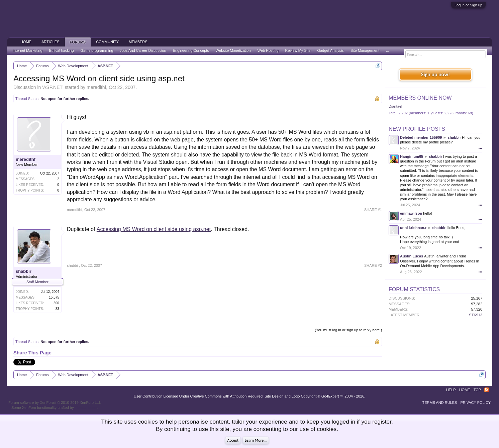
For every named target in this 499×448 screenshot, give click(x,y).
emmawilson (411, 213)
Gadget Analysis (330, 50)
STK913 (476, 315)
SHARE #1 (373, 210)
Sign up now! (435, 74)
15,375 (54, 297)
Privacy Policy (475, 403)
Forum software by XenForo (55, 403)
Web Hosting (268, 50)
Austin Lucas (412, 256)
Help (451, 390)
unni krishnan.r (413, 228)
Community (107, 42)
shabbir (24, 271)
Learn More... (256, 440)
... (387, 50)
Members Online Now (420, 98)
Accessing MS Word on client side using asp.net (154, 229)
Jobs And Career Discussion (143, 50)
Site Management (365, 50)
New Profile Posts (417, 129)
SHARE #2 (373, 265)
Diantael (395, 106)
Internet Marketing (28, 50)
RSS (487, 390)
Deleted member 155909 (421, 137)
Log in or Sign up (468, 5)
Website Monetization (233, 50)
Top (477, 390)
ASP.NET (53, 87)
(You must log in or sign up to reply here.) (348, 330)
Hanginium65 (412, 156)
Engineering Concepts (191, 50)
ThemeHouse (86, 408)
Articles (51, 42)
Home (26, 42)
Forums (78, 42)
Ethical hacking (62, 50)
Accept (233, 440)
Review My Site (298, 50)
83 (57, 309)
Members (138, 42)
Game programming (97, 50)
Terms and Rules (439, 403)
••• (481, 148)
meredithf (96, 87)
